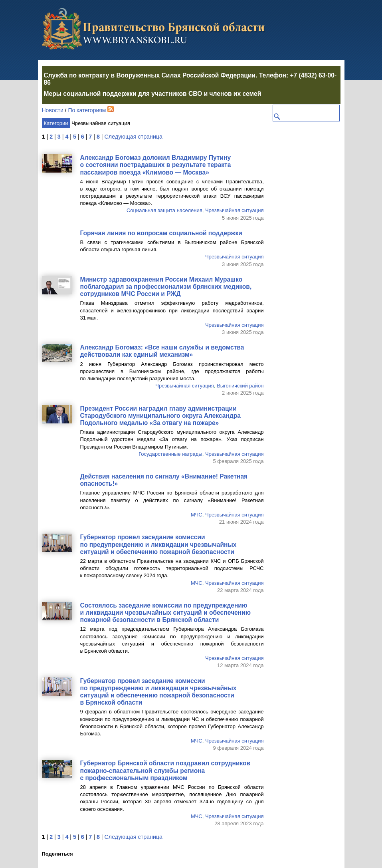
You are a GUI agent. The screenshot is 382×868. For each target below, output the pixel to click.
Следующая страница (134, 137)
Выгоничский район (240, 386)
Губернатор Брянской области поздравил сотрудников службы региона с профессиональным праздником (165, 770)
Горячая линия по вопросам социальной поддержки (161, 233)
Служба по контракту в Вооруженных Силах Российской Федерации (150, 75)
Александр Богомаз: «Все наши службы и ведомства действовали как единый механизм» (162, 351)
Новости (53, 110)
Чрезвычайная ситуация (235, 210)
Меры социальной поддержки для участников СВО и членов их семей (153, 94)
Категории (56, 123)
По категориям (87, 110)
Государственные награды (170, 454)
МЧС (197, 515)
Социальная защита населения (164, 210)
